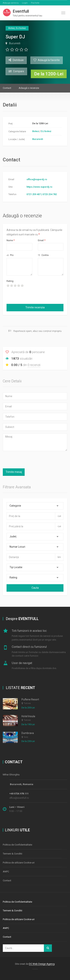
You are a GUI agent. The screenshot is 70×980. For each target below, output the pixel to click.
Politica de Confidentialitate (17, 845)
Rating (10, 281)
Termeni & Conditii (13, 854)
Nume (11, 240)
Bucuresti (15, 43)
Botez (36, 131)
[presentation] (28, 295)
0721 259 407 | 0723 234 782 (42, 194)
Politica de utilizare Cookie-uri (19, 863)
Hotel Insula (28, 716)
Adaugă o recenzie (29, 88)
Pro (10, 255)
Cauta (35, 588)
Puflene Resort (30, 699)
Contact (7, 88)
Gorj (26, 737)
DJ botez (46, 131)
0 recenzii (34, 365)
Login (25, 3)
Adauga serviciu (11, 3)
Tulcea (27, 703)
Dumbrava (28, 733)
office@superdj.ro (37, 179)
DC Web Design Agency (42, 964)
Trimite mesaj (14, 472)
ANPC (6, 872)
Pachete (35, 3)
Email (42, 240)
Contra (43, 255)
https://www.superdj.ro (39, 187)
